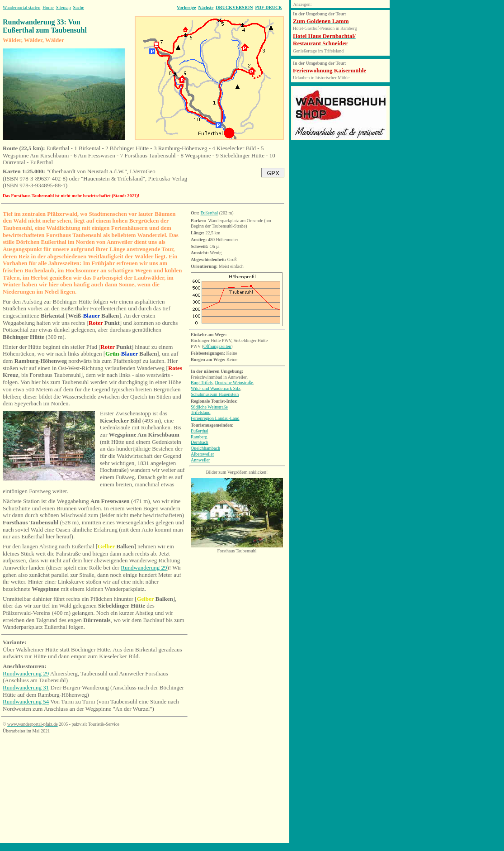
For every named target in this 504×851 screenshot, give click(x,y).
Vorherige (186, 7)
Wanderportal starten (21, 7)
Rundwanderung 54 (26, 701)
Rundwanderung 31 (26, 687)
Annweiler (200, 460)
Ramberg (199, 437)
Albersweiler (203, 454)
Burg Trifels (202, 383)
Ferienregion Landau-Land (215, 418)
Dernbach (200, 442)
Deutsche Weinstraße (234, 383)
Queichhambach (205, 448)
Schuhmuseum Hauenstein (215, 394)
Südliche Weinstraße (209, 407)
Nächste (206, 7)
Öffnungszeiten (217, 346)
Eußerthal (209, 213)
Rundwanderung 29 (144, 568)
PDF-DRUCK (269, 7)
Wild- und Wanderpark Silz (215, 388)
